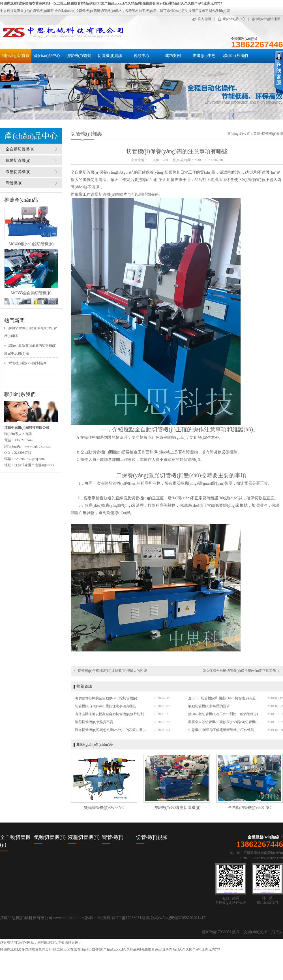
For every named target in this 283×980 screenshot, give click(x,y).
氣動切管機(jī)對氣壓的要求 (209, 706)
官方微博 (205, 19)
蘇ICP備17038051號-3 (220, 932)
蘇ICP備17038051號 (128, 918)
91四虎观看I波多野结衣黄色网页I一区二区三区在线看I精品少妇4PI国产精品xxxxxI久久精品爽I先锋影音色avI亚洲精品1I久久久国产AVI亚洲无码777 (111, 3)
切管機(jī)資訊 (110, 56)
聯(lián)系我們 (235, 56)
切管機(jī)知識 (79, 56)
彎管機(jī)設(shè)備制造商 (28, 364)
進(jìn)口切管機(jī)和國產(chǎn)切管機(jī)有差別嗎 (225, 698)
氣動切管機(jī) (18, 160)
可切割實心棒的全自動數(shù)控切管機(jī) (106, 698)
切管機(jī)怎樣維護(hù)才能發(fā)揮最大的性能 (112, 671)
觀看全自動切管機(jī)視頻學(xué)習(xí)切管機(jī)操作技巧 (225, 722)
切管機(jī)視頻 (152, 837)
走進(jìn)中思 (204, 56)
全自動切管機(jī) (20, 149)
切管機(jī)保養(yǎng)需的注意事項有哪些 (106, 706)
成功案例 (173, 56)
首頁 (257, 134)
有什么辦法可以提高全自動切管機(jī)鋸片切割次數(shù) (112, 714)
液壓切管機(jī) (18, 172)
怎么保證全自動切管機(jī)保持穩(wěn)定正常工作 (239, 671)
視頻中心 (141, 56)
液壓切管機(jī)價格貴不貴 (94, 722)
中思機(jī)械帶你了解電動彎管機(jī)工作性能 (221, 730)
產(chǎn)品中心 (234, 19)
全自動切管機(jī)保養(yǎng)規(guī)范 (102, 172)
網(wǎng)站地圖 (268, 19)
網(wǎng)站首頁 (16, 56)
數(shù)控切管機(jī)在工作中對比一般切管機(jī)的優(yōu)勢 (225, 714)
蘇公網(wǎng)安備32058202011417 (176, 918)
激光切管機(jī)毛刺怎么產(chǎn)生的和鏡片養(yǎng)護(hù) (112, 730)
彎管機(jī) (14, 183)
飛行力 (277, 932)
